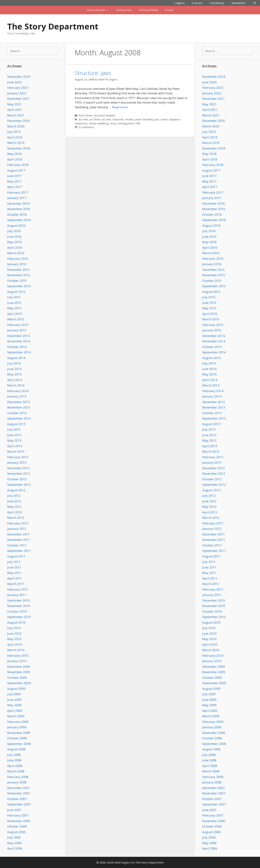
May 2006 (14, 843)
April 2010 (15, 644)
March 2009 (16, 716)
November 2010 (19, 606)
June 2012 (14, 501)
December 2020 (19, 121)
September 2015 (19, 286)
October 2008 (17, 738)
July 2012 (14, 496)
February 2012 (18, 523)
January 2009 (17, 727)
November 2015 (19, 275)
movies (130, 119)
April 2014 (15, 380)
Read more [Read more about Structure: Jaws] (120, 107)
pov (157, 119)
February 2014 (18, 391)
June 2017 (14, 176)
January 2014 (17, 396)
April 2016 (15, 248)
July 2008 (14, 755)
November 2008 (19, 733)
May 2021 (14, 104)
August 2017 (16, 170)
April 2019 (15, 137)
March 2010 (16, 650)
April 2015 (15, 314)
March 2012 (16, 518)
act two (106, 119)
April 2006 (15, 848)
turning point (126, 123)
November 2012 (19, 473)
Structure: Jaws (93, 73)
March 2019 (16, 143)
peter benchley (144, 119)
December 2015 (19, 270)
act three (95, 119)
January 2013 (17, 462)
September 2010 (19, 617)
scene (164, 119)
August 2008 (16, 749)
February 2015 (18, 325)
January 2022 (17, 93)
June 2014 (14, 369)
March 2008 (16, 771)
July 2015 (14, 297)
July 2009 (14, 694)
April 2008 (15, 766)
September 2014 (19, 352)
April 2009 (15, 711)
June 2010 (14, 633)
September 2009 (19, 683)
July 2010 (14, 628)
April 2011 (15, 578)
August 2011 (16, 556)
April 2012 (15, 512)
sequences (81, 123)
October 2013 (17, 413)
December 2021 (19, 99)
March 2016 (16, 253)
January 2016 (17, 264)
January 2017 (17, 198)
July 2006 (14, 837)
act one (83, 119)
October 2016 (17, 214)
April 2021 (15, 110)
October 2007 (17, 799)
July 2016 (14, 231)
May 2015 (14, 308)
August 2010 (16, 622)
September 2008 (19, 744)
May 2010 (14, 639)
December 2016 (19, 203)
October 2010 (17, 611)
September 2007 (19, 804)
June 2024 (14, 82)
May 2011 (14, 573)
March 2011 (16, 584)
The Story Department (53, 26)
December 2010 (19, 600)
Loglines (180, 3)
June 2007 (14, 810)
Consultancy (217, 3)
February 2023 (18, 88)
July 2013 (14, 429)
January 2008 (17, 782)
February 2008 (18, 777)
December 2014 (19, 336)
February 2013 (18, 457)
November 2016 (19, 209)
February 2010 (18, 656)
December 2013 (19, 402)
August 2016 (16, 225)
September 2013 (19, 418)
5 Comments (86, 127)
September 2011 (19, 551)
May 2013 (14, 440)
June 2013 (14, 435)
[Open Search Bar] (255, 3)
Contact (169, 10)
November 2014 (19, 341)
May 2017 (14, 181)
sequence (175, 119)
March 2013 (16, 451)
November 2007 (19, 793)
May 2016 (14, 242)
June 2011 (14, 567)
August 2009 (16, 689)
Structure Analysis (104, 115)
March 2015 (16, 319)
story (113, 123)
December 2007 (19, 788)
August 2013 (16, 424)
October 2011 (17, 545)
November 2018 (19, 148)
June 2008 (14, 760)
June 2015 (14, 303)
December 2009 (19, 667)
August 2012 (16, 490)
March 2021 (16, 115)
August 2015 (16, 292)
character (118, 119)
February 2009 (18, 722)
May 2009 (14, 705)
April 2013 (15, 446)
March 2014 (16, 385)
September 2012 (19, 485)
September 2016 (19, 220)
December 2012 (19, 468)
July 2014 (14, 363)
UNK (138, 123)
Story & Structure (100, 10)
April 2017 (15, 187)
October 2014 (17, 347)
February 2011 (18, 589)
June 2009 (14, 700)
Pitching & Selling (148, 10)
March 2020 (16, 126)
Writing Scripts (124, 10)
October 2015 (17, 281)
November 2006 (19, 821)
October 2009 (17, 678)
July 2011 (14, 562)
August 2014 (16, 358)
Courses (197, 3)
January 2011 (17, 595)
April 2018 (15, 159)
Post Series (85, 115)
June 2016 (14, 237)
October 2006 (17, 826)
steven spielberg (99, 123)
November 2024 (19, 77)
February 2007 (18, 815)
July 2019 (14, 132)
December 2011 (19, 534)
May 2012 (14, 507)
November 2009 (19, 672)
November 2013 (19, 407)
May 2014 (14, 374)
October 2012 (17, 479)
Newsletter (239, 3)
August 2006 (16, 832)
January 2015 (17, 330)
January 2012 (17, 529)
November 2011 (19, 540)
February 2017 (18, 192)
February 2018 (18, 165)
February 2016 (18, 259)
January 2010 (17, 661)
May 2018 (14, 154)
